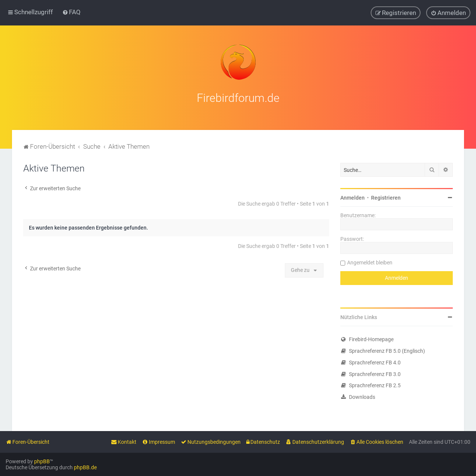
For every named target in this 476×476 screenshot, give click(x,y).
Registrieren (386, 196)
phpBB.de (85, 467)
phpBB (42, 461)
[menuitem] (71, 12)
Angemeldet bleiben (370, 261)
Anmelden (353, 196)
